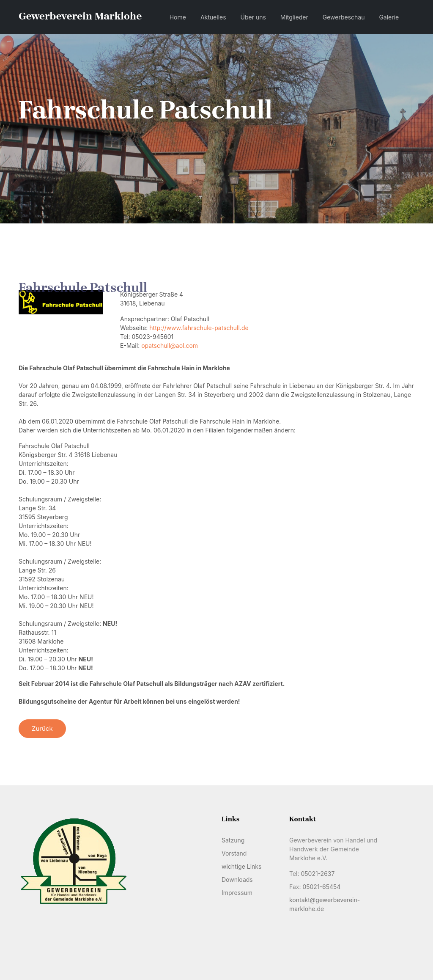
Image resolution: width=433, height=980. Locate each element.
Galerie (389, 17)
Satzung (233, 840)
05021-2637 (318, 874)
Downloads (237, 880)
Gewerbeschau (344, 17)
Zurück (42, 728)
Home (178, 17)
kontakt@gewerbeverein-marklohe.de (325, 904)
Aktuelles (213, 17)
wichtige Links (241, 866)
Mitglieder (294, 17)
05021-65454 (321, 887)
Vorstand (234, 853)
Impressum (237, 893)
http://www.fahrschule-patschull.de (199, 328)
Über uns (253, 17)
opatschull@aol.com (170, 345)
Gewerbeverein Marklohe (80, 16)
